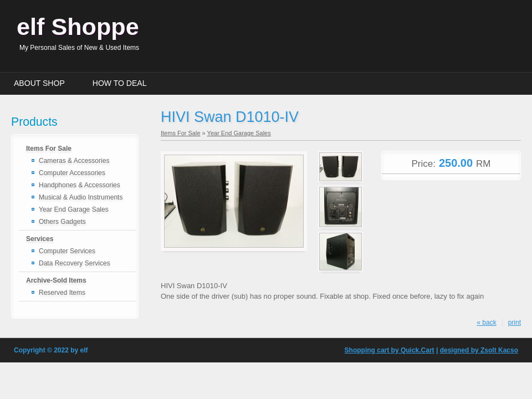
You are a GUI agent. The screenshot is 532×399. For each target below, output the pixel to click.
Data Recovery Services (75, 263)
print (515, 323)
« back (486, 323)
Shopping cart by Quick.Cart (390, 350)
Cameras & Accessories (74, 161)
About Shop (39, 83)
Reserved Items (62, 293)
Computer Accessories (72, 173)
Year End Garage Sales (74, 209)
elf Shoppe (78, 27)
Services (40, 239)
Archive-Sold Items (56, 280)
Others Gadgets (62, 222)
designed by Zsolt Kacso (479, 350)
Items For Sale (49, 149)
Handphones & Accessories (80, 185)
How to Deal (120, 83)
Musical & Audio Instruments (81, 197)
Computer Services (67, 251)
